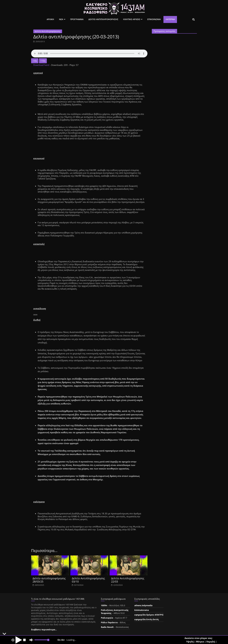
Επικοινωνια (154, 19)
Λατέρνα (170, 19)
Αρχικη (50, 19)
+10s (43, 61)
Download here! (42, 65)
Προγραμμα (77, 19)
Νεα (61, 19)
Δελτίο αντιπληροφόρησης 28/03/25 (49, 580)
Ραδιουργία (107, 618)
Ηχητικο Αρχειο (132, 19)
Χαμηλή (211, 642)
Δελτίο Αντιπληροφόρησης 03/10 (88, 580)
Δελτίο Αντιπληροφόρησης (48, 31)
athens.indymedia (143, 605)
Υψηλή (190, 642)
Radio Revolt (107, 627)
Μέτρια (200, 642)
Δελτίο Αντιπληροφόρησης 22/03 (128, 580)
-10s (35, 61)
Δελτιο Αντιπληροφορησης (103, 19)
